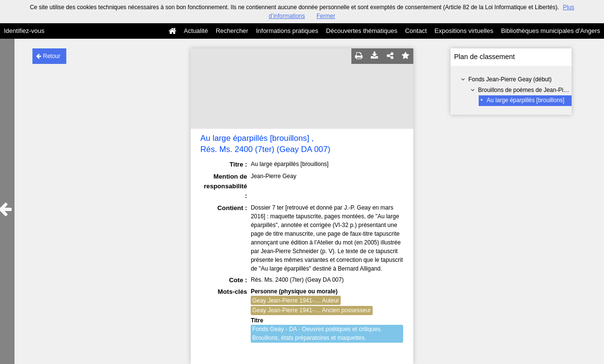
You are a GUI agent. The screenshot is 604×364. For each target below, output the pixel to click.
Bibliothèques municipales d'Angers (551, 31)
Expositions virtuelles (464, 31)
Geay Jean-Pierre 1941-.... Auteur (295, 301)
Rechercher (232, 31)
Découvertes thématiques (362, 31)
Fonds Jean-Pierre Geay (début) (510, 79)
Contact (416, 31)
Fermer (326, 16)
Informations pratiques (287, 31)
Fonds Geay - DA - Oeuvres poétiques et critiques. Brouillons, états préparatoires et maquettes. (317, 334)
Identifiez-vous (24, 31)
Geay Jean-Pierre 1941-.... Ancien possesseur (311, 310)
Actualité (196, 31)
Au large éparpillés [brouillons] (525, 100)
